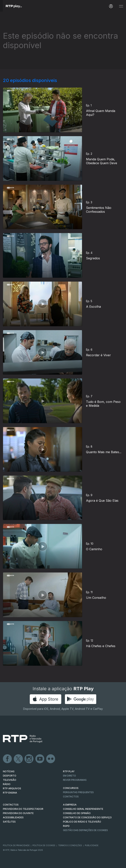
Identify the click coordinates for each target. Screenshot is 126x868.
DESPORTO (10, 776)
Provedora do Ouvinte (18, 813)
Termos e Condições (70, 845)
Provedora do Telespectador (23, 809)
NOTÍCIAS (9, 771)
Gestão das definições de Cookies (85, 830)
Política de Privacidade (16, 845)
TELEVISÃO (10, 780)
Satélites (9, 822)
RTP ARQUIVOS (12, 788)
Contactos (71, 797)
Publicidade (92, 845)
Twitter (18, 759)
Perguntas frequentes (78, 792)
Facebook (8, 759)
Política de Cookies (44, 845)
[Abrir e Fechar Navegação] (121, 6)
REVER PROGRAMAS (75, 780)
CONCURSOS (71, 788)
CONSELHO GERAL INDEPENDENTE (83, 809)
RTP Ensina (10, 793)
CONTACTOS (11, 805)
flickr (51, 759)
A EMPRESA (70, 805)
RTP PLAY (69, 771)
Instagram (29, 759)
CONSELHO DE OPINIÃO (77, 813)
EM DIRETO (69, 776)
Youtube (40, 759)
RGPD (66, 826)
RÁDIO (7, 784)
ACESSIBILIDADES (13, 817)
